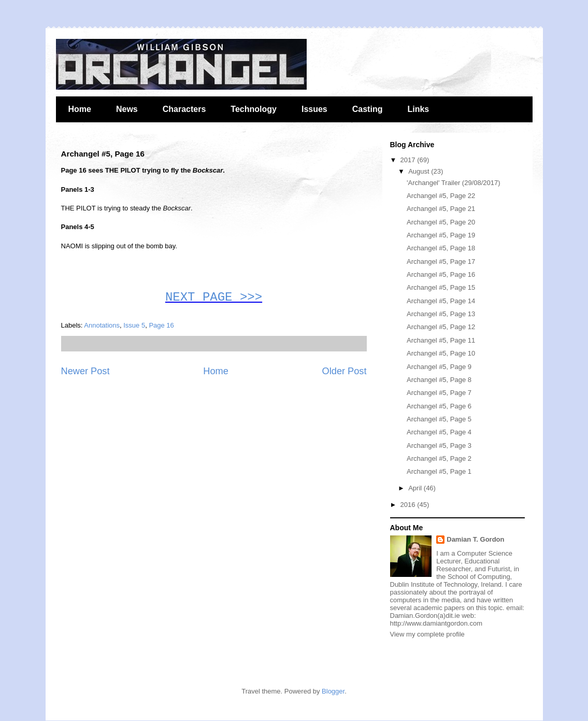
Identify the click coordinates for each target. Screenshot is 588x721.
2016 (409, 505)
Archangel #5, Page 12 (441, 327)
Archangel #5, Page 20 (441, 222)
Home (80, 109)
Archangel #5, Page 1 (439, 471)
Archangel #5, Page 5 (439, 419)
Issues (314, 109)
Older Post (345, 371)
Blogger (333, 691)
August (420, 171)
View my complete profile (427, 634)
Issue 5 (134, 325)
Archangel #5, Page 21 (441, 209)
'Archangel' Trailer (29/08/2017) (454, 183)
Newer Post (85, 371)
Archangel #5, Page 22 (441, 196)
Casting (368, 109)
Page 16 (161, 325)
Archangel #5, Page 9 (439, 367)
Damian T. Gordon (475, 539)
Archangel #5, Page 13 (441, 314)
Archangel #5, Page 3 (439, 446)
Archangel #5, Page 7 (439, 393)
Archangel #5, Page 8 (439, 380)
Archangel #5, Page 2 (439, 458)
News (127, 109)
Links (418, 109)
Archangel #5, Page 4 (439, 432)
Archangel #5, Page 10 (441, 353)
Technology (254, 109)
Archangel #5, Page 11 (441, 340)
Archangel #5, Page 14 (441, 301)
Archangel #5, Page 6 (439, 406)
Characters (184, 109)
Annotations (102, 325)
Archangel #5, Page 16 (441, 274)
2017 (409, 160)
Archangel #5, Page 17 (441, 261)
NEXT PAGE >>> (214, 297)
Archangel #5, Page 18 (441, 248)
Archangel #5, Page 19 (441, 235)
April (416, 488)
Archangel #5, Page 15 (441, 287)
